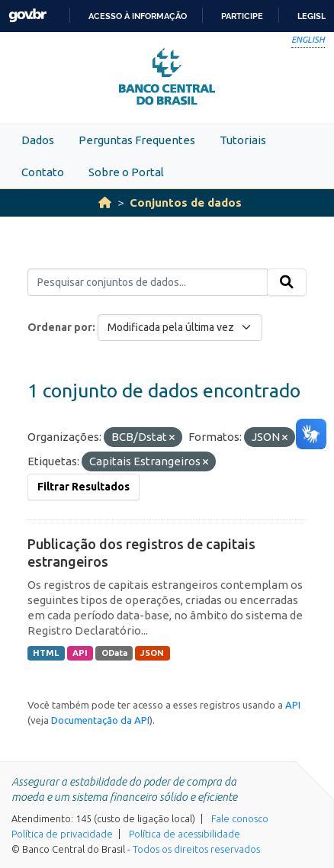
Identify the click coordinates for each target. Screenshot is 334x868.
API (80, 653)
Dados (38, 140)
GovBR (27, 16)
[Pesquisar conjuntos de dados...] (148, 282)
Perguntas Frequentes (137, 140)
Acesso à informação (138, 16)
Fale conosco (240, 818)
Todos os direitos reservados (196, 849)
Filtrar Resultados (83, 487)
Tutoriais (243, 140)
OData (114, 653)
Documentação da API (100, 720)
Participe (242, 16)
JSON (152, 653)
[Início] (105, 203)
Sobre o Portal (126, 172)
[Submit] (287, 282)
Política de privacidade (62, 834)
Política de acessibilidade (185, 834)
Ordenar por (60, 327)
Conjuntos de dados (186, 203)
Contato (43, 172)
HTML (46, 653)
